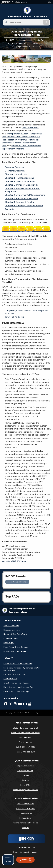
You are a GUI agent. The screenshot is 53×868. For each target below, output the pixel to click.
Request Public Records (14, 674)
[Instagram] (15, 704)
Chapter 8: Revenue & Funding (20, 202)
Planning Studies (41, 40)
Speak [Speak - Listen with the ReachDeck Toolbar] (25, 860)
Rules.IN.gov (9, 643)
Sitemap (25, 780)
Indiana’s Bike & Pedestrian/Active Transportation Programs (21, 138)
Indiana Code (25, 818)
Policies (25, 775)
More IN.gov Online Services (16, 647)
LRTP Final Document (15, 171)
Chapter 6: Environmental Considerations (25, 195)
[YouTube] (20, 704)
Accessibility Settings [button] (25, 847)
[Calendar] (30, 704)
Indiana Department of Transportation (27, 16)
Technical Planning (19, 43)
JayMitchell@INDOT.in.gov (15, 561)
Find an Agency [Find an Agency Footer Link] (25, 742)
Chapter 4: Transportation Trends (21, 185)
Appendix (10, 209)
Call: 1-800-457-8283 (25, 747)
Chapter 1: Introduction (16, 174)
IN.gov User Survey (25, 766)
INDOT (12, 40)
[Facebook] (6, 704)
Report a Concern (12, 630)
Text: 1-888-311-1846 (25, 752)
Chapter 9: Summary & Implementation (24, 206)
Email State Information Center (25, 733)
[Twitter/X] (10, 704)
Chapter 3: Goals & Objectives (20, 181)
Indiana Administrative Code (25, 823)
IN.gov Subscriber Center (15, 651)
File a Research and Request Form (19, 687)
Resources (24, 40)
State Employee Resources (25, 790)
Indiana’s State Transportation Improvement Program (22, 147)
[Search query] (26, 22)
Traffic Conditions (11, 626)
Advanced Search (25, 771)
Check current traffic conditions (18, 664)
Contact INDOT (10, 679)
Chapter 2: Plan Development (19, 178)
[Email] (25, 704)
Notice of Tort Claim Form (15, 634)
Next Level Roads (30, 128)
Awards (25, 828)
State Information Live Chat (25, 728)
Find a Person (25, 737)
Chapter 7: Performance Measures (22, 199)
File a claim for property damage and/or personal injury (21, 669)
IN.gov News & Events (25, 809)
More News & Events (17, 582)
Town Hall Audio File (15, 317)
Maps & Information (25, 804)
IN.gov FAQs (25, 785)
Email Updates (25, 813)
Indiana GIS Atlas (11, 638)
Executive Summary (14, 167)
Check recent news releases (16, 683)
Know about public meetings (16, 691)
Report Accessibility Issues (25, 852)
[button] (50, 2)
